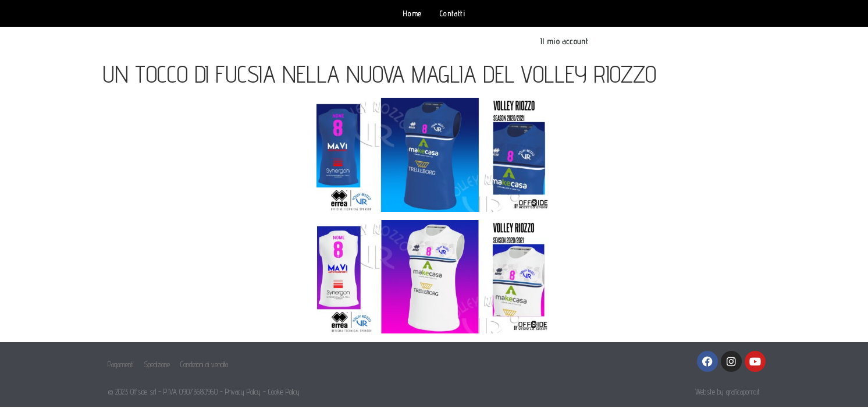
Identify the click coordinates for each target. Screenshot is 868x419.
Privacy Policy (243, 392)
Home (412, 13)
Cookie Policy (284, 392)
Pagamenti (120, 364)
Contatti (452, 13)
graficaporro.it (743, 392)
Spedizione (157, 364)
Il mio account (564, 41)
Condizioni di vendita (204, 364)
